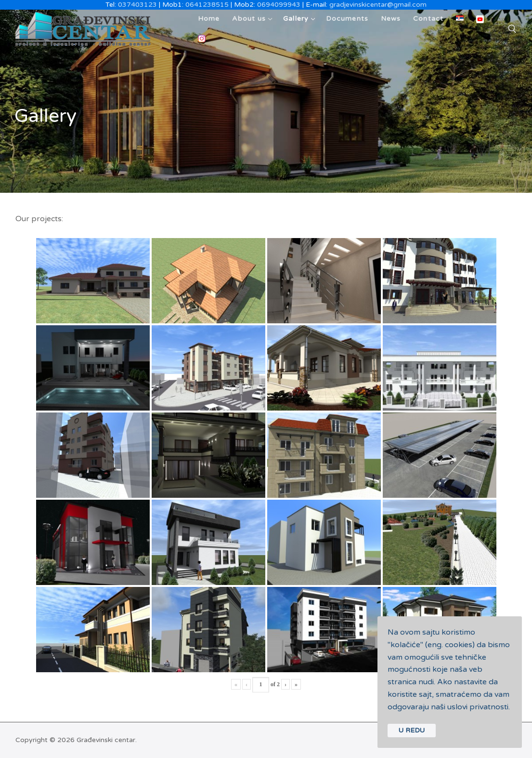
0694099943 (279, 5)
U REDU (412, 730)
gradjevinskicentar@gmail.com (378, 5)
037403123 (137, 5)
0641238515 (207, 5)
